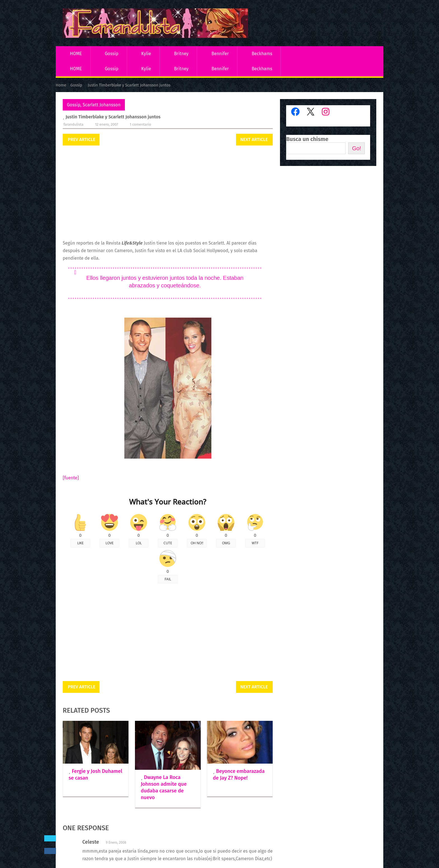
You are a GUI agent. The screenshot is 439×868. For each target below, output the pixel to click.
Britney (181, 54)
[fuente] (71, 478)
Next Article (254, 139)
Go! (356, 148)
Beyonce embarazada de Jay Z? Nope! (239, 775)
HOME (76, 54)
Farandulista (73, 124)
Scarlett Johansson (101, 105)
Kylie (146, 54)
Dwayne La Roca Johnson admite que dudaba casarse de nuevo (164, 787)
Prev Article (81, 139)
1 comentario (140, 124)
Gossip (111, 54)
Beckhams (262, 54)
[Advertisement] (168, 193)
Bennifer (220, 54)
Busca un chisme (307, 139)
